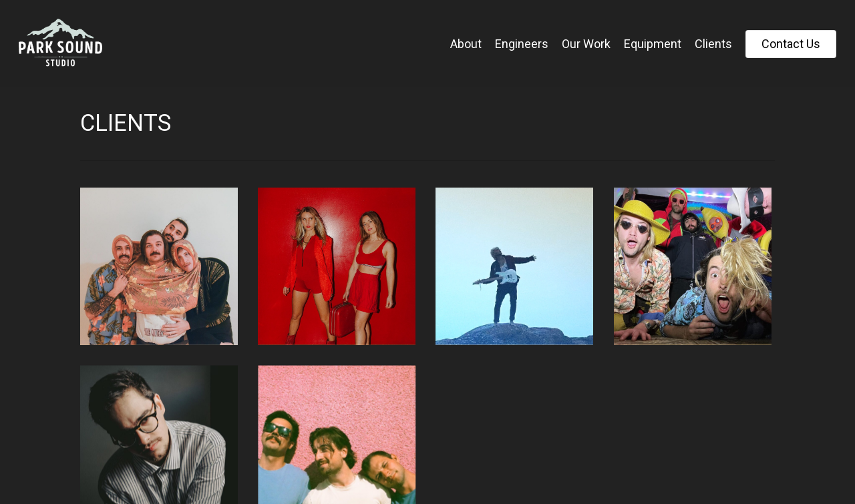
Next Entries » (116, 423)
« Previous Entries (91, 423)
